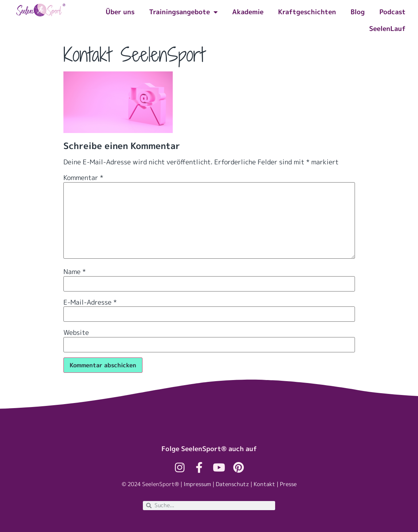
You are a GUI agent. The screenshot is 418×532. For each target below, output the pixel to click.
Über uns (120, 12)
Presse (288, 484)
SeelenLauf (387, 29)
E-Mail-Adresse (90, 302)
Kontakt (264, 484)
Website (76, 333)
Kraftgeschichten (307, 12)
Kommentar (83, 178)
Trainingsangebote (183, 12)
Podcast (392, 12)
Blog (358, 12)
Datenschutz (232, 484)
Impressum (197, 484)
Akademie (248, 12)
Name (75, 272)
